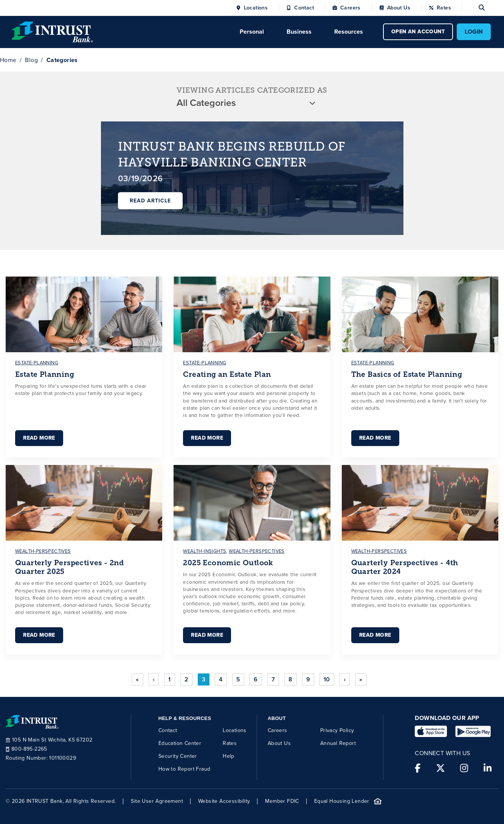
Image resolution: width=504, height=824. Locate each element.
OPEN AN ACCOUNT (418, 32)
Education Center (180, 743)
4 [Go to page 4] (221, 679)
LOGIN (474, 32)
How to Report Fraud (185, 769)
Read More (39, 438)
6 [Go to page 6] (256, 679)
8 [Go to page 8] (290, 679)
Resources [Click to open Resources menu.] (349, 32)
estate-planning (37, 363)
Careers (350, 8)
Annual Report (338, 743)
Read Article (150, 201)
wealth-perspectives (43, 551)
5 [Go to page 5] (238, 679)
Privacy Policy (337, 730)
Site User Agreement (157, 801)
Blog (31, 60)
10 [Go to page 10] (327, 679)
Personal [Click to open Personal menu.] (252, 32)
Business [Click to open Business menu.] (299, 32)
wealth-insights (205, 551)
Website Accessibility (224, 801)
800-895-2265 (26, 749)
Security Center (178, 756)
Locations (256, 8)
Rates (444, 8)
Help (229, 756)
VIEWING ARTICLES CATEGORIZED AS (252, 90)
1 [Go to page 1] (169, 679)
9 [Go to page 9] (308, 679)
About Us (399, 8)
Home (8, 60)
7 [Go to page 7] (273, 679)
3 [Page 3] (204, 679)
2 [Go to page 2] (186, 679)
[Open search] (473, 8)
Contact (304, 8)
